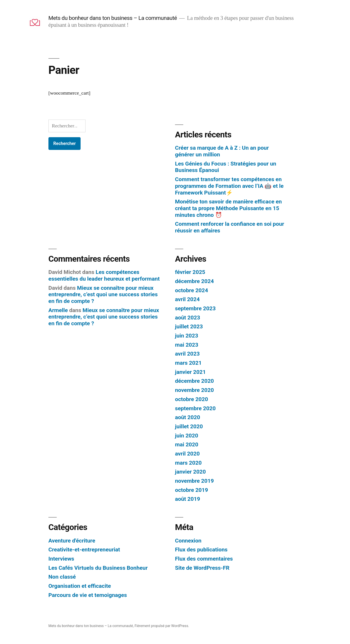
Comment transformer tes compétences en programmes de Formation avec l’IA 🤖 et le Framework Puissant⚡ (229, 186)
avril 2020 (187, 454)
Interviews (61, 559)
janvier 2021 (190, 372)
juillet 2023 (189, 326)
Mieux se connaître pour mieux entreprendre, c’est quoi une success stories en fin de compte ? (103, 294)
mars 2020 (188, 463)
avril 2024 (187, 299)
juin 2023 (187, 336)
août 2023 (187, 318)
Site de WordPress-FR (202, 568)
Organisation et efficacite (80, 586)
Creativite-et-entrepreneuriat (84, 550)
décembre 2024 (194, 281)
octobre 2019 (192, 490)
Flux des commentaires (204, 559)
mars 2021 (188, 363)
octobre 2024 (192, 290)
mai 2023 (187, 345)
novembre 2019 (194, 481)
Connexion (188, 541)
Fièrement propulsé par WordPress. (162, 626)
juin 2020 (187, 436)
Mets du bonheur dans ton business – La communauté (113, 18)
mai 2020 (187, 444)
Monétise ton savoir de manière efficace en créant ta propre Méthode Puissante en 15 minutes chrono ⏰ (228, 208)
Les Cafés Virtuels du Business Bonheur (98, 568)
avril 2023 (187, 354)
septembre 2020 (195, 408)
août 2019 (187, 499)
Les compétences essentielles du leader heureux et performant (104, 275)
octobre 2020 (192, 399)
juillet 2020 (189, 426)
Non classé (62, 577)
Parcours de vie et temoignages (88, 595)
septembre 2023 (195, 308)
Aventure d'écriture (72, 541)
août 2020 (187, 417)
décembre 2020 (194, 381)
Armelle (58, 310)
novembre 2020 (194, 390)
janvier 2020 (190, 472)
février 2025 (190, 272)
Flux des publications (201, 550)
